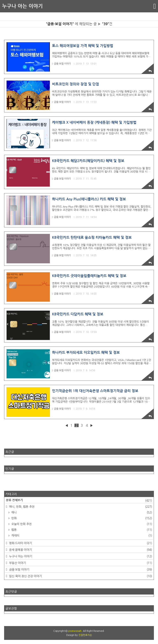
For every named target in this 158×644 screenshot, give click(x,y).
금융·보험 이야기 (62, 64)
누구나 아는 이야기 (22, 6)
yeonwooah (75, 631)
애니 (81, 512)
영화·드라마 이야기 (80, 543)
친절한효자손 (85, 635)
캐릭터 (81, 536)
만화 (81, 518)
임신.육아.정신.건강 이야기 (80, 576)
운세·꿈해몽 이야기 (80, 550)
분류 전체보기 (79, 501)
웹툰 (81, 530)
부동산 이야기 (80, 563)
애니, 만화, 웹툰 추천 (80, 507)
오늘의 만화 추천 (81, 524)
